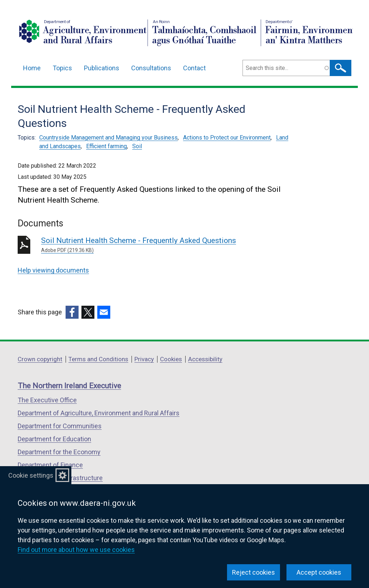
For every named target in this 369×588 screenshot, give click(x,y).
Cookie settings (31, 475)
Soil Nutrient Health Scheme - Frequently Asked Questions (145, 245)
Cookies (171, 359)
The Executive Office (47, 400)
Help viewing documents (53, 270)
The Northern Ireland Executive (69, 386)
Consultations (151, 68)
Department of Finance (50, 465)
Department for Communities (60, 426)
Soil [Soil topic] (137, 146)
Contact (194, 68)
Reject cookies (254, 572)
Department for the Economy (59, 452)
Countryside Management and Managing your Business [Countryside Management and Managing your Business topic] (108, 138)
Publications (102, 68)
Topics (62, 68)
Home (32, 68)
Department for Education (54, 439)
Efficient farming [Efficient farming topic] (106, 146)
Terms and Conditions (98, 359)
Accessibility (205, 359)
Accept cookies (319, 572)
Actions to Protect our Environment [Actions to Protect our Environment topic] (227, 138)
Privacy (144, 359)
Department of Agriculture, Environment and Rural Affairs (99, 413)
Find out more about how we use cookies (76, 550)
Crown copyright (40, 359)
